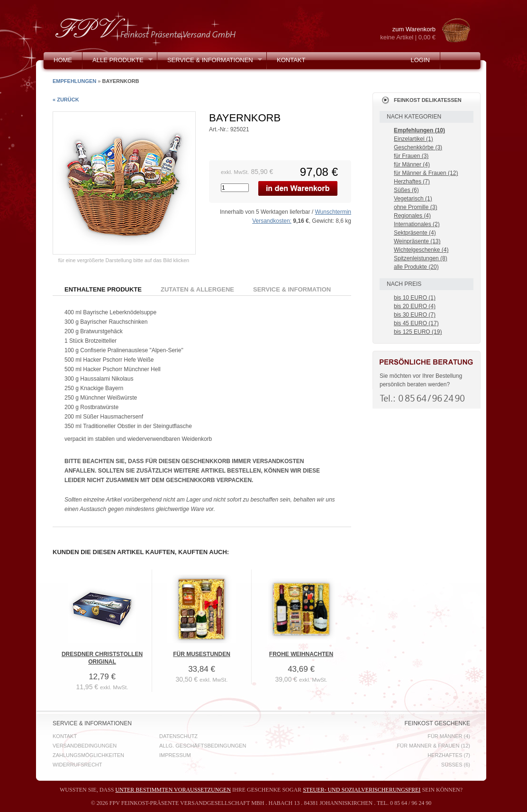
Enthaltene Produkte (103, 289)
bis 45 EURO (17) (416, 323)
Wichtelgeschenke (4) (421, 250)
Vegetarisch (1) (413, 199)
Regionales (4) (412, 216)
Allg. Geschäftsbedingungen (203, 746)
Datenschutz (178, 736)
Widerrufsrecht (77, 765)
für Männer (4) (412, 164)
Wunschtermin (333, 212)
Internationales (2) (417, 224)
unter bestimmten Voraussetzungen (173, 790)
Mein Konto (73, 77)
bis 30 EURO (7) (415, 315)
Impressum (175, 755)
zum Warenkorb (400, 34)
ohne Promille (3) (415, 207)
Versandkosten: (272, 221)
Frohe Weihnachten (301, 654)
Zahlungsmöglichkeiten (88, 755)
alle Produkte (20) (416, 267)
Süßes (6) (406, 190)
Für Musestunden (202, 654)
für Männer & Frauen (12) (426, 173)
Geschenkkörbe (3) (418, 147)
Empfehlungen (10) (419, 130)
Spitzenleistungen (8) (421, 258)
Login (420, 60)
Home (63, 60)
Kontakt (291, 60)
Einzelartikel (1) (413, 139)
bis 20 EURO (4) (415, 306)
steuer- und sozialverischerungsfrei (362, 790)
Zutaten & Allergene (197, 289)
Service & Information (292, 289)
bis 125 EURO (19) (418, 332)
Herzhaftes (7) (412, 182)
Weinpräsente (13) (417, 241)
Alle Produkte (118, 62)
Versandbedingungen (85, 746)
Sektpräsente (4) (415, 233)
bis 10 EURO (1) (415, 298)
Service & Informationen (210, 62)
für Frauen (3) (411, 156)
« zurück (66, 100)
